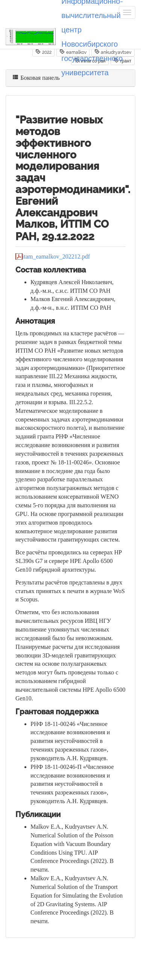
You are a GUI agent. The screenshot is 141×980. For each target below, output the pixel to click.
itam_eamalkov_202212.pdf (56, 256)
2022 (43, 52)
